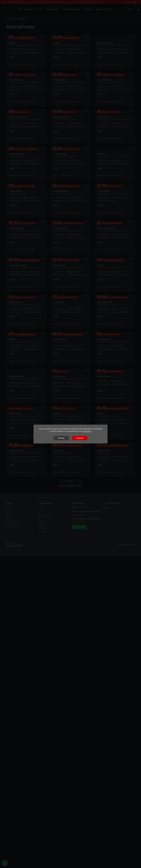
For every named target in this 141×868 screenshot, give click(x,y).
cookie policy (87, 431)
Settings (61, 438)
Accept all (80, 438)
